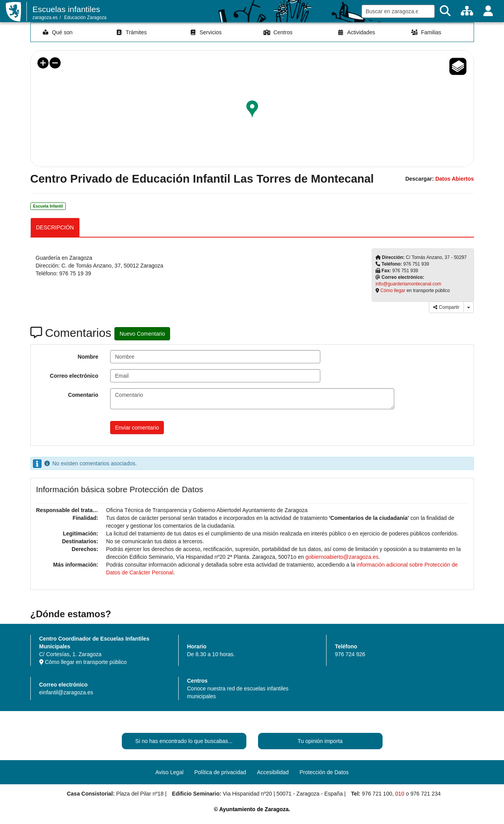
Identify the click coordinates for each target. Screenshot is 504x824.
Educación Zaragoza (85, 18)
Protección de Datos (324, 772)
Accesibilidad (273, 772)
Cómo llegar (393, 291)
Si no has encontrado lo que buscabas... (184, 741)
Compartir (446, 307)
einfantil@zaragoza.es (66, 692)
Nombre (88, 357)
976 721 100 (377, 794)
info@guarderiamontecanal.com (408, 284)
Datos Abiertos (454, 179)
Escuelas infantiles (66, 9)
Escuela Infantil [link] (48, 206)
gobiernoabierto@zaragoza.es (342, 557)
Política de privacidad (220, 772)
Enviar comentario (137, 428)
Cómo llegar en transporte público (83, 662)
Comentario (83, 395)
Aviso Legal (169, 772)
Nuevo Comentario (142, 334)
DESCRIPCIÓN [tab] (55, 227)
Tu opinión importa (320, 741)
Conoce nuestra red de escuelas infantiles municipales (238, 692)
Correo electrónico (74, 376)
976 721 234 (425, 794)
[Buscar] (445, 11)
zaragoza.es (45, 18)
